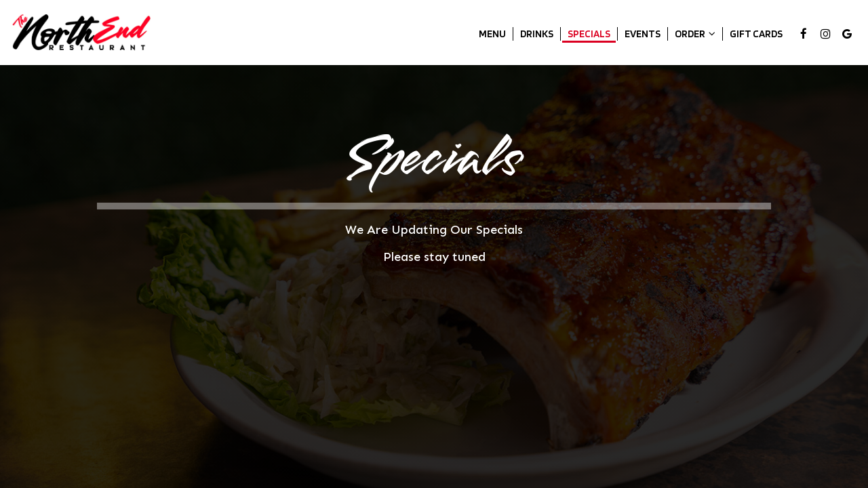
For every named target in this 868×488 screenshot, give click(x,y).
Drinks (537, 34)
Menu (492, 34)
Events (643, 34)
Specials (589, 34)
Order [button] (695, 34)
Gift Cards (756, 34)
